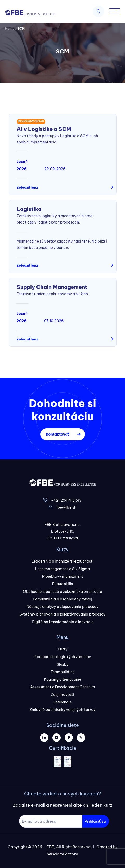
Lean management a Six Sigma (63, 569)
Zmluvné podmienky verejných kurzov (63, 710)
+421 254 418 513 (66, 500)
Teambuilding (63, 672)
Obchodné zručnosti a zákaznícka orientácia (63, 592)
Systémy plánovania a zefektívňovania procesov (63, 614)
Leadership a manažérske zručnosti (63, 561)
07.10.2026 (54, 321)
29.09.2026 (55, 169)
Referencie (63, 702)
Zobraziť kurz (27, 187)
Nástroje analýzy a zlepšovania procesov (63, 607)
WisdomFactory (63, 854)
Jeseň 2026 (22, 165)
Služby (63, 664)
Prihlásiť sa (95, 821)
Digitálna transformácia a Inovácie (63, 622)
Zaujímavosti (63, 695)
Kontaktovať (57, 434)
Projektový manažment (63, 576)
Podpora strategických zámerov (63, 657)
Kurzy (63, 649)
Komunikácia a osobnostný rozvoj (63, 599)
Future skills (63, 584)
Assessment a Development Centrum (63, 687)
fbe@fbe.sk (66, 507)
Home (10, 29)
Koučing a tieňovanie (63, 679)
